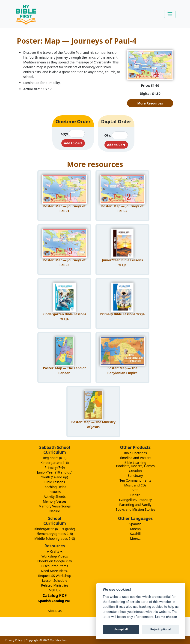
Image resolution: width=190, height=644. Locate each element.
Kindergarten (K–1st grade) (55, 529)
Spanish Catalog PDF (55, 601)
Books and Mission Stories (135, 509)
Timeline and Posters (135, 458)
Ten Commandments (135, 480)
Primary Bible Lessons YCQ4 (123, 314)
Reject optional (160, 629)
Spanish (135, 524)
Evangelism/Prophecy (135, 500)
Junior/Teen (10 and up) (55, 472)
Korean (135, 529)
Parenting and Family (135, 505)
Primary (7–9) (55, 467)
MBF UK (55, 590)
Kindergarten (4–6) (55, 463)
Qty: (64, 134)
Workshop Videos (55, 556)
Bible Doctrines (135, 453)
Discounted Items (55, 566)
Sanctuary (135, 476)
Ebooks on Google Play (55, 561)
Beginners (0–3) (55, 458)
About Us (55, 611)
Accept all (121, 629)
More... (135, 538)
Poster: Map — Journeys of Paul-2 (122, 209)
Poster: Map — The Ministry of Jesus (93, 424)
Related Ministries (55, 585)
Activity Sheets (55, 496)
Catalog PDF (55, 595)
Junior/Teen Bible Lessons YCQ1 (122, 262)
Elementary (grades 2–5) (55, 534)
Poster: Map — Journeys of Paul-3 (64, 262)
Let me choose (166, 617)
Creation (135, 471)
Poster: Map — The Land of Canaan (64, 370)
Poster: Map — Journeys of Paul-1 (64, 209)
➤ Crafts (55, 551)
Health (135, 495)
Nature (55, 511)
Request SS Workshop (55, 576)
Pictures (55, 492)
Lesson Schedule (55, 580)
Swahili (135, 534)
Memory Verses (55, 501)
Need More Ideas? (55, 571)
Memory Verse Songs (55, 506)
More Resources (150, 103)
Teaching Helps (55, 487)
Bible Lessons (55, 482)
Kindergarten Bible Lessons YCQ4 (64, 316)
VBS (135, 490)
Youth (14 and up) (55, 477)
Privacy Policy (14, 640)
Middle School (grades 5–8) (55, 538)
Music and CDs (135, 485)
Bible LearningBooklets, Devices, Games (135, 464)
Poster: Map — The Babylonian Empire (122, 370)
